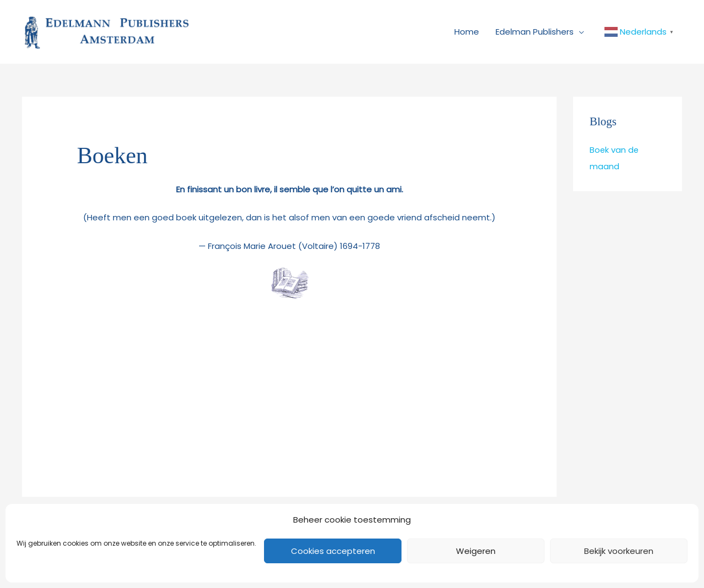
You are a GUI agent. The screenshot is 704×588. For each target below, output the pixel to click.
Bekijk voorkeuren (619, 551)
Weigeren (476, 551)
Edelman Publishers (535, 34)
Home (467, 34)
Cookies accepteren (333, 551)
